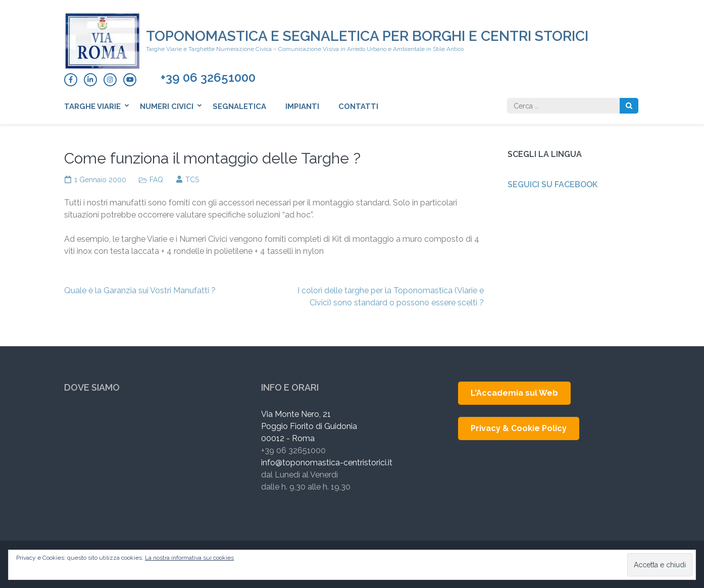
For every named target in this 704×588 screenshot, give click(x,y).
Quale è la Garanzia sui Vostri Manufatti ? (140, 290)
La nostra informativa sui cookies (189, 558)
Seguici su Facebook (552, 184)
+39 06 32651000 (208, 78)
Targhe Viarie (92, 106)
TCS (192, 180)
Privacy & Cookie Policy (519, 428)
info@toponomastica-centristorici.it (327, 463)
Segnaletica (239, 106)
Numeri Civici (167, 106)
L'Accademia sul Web (514, 393)
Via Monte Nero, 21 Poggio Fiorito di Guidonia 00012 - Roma (309, 426)
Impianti (302, 106)
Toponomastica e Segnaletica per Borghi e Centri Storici (367, 36)
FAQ (156, 180)
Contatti (358, 106)
